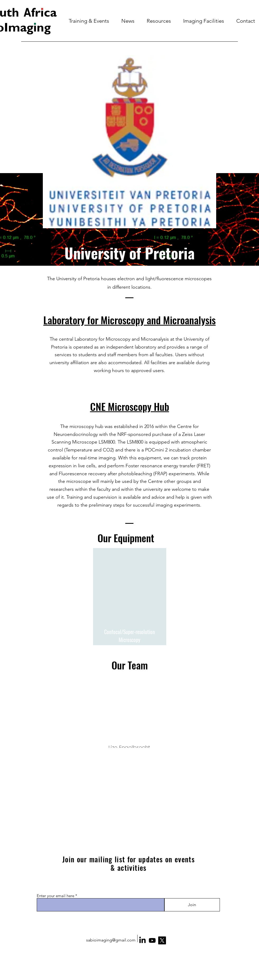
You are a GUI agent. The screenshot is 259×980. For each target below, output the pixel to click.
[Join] (192, 905)
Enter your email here (55, 896)
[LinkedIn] (142, 940)
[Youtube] (152, 940)
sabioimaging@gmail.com (111, 940)
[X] (162, 940)
